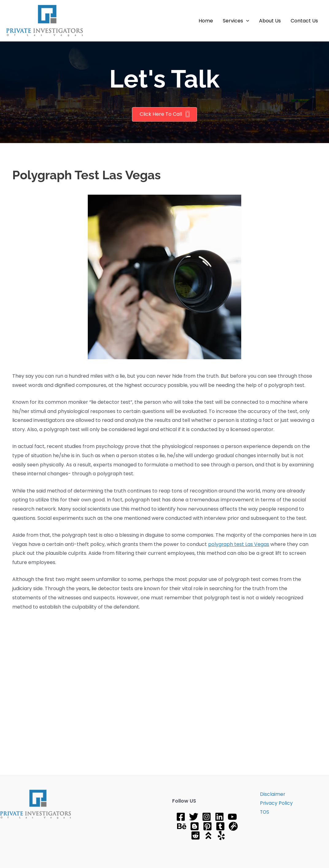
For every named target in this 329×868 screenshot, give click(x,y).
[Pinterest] (207, 826)
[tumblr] (220, 826)
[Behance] (182, 826)
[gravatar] (233, 826)
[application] (246, 21)
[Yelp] (221, 835)
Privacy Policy (275, 803)
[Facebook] (181, 817)
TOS (263, 813)
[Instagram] (207, 817)
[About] (208, 835)
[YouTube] (232, 817)
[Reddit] (195, 835)
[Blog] (195, 826)
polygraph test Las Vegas (239, 544)
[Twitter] (194, 817)
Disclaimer (271, 794)
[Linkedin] (219, 817)
